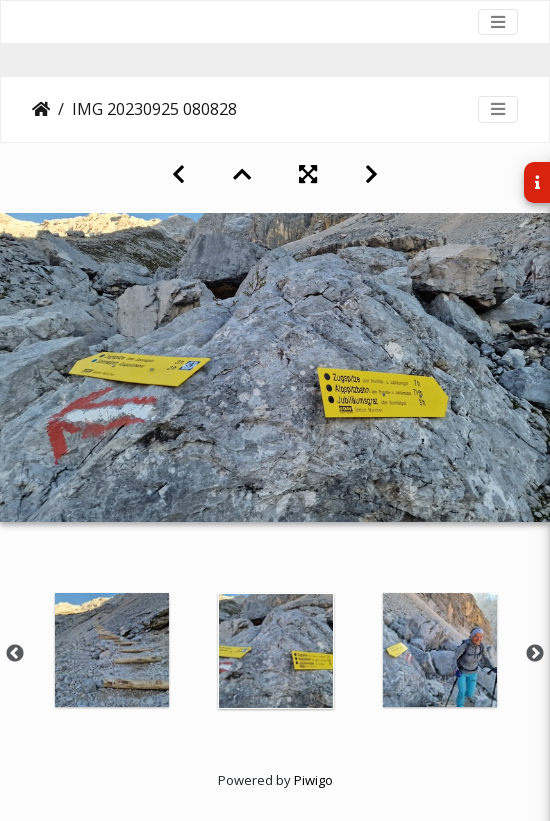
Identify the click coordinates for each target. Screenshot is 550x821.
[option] (112, 650)
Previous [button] (15, 654)
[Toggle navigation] (498, 22)
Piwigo (313, 780)
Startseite (41, 109)
